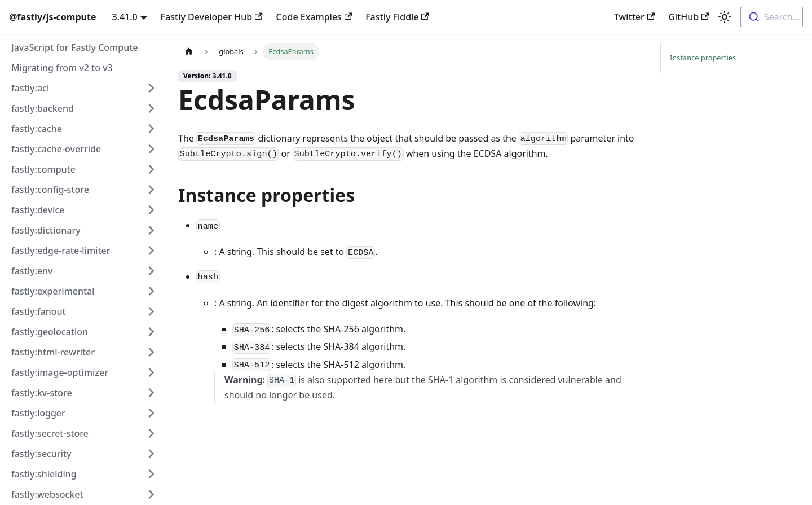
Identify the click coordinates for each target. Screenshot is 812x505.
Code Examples (314, 17)
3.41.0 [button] (124, 17)
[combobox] (772, 17)
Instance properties (703, 58)
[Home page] (189, 52)
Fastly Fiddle (397, 17)
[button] (84, 88)
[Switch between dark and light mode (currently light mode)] (725, 17)
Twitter (634, 17)
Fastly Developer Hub (212, 17)
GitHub (689, 17)
